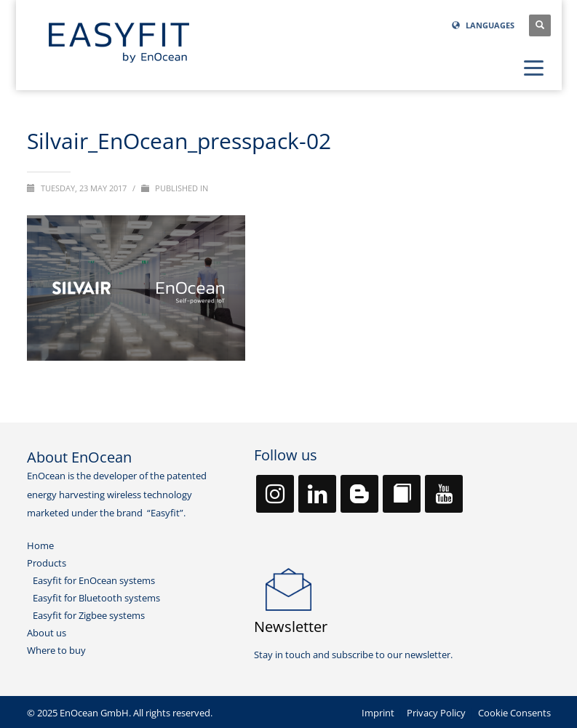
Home (40, 545)
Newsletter (291, 627)
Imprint (378, 713)
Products (47, 563)
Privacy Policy (436, 713)
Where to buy (56, 650)
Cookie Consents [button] (514, 713)
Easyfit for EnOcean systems (94, 580)
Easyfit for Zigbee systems (89, 615)
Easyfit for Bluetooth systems (96, 598)
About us (47, 633)
